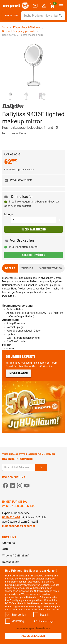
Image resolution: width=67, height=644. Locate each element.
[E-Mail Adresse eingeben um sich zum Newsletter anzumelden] (19, 467)
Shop (5, 27)
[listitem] (33, 180)
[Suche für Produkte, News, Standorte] (41, 16)
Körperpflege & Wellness (27, 27)
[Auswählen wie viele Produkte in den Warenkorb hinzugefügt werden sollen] (35, 220)
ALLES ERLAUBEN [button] (33, 636)
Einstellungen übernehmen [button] (33, 628)
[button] (44, 621)
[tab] (10, 96)
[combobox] (43, 16)
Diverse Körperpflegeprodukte (19, 31)
